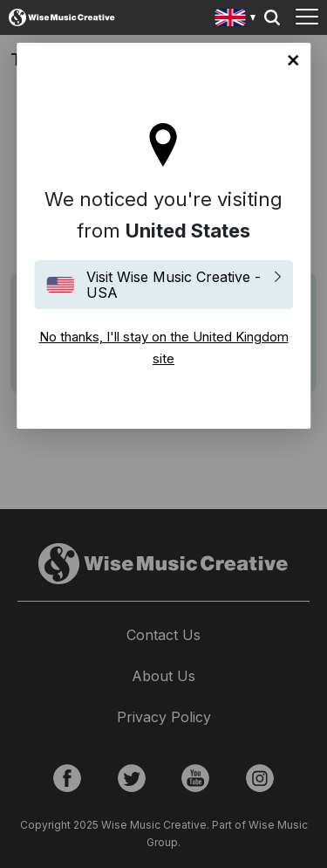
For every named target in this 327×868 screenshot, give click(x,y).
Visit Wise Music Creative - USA (174, 285)
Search (272, 17)
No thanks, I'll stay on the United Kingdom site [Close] (293, 60)
